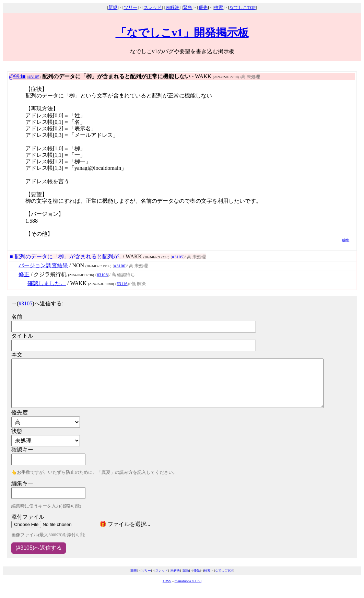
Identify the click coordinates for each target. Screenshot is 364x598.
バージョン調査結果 (43, 265)
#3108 (102, 275)
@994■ (17, 76)
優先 (203, 8)
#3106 (120, 266)
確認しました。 (47, 283)
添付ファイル (28, 517)
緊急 (188, 8)
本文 (17, 355)
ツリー (131, 8)
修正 (24, 274)
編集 (346, 240)
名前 (17, 317)
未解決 (172, 8)
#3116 (122, 284)
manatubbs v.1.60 (188, 581)
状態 (17, 431)
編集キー (22, 483)
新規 (113, 8)
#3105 (34, 77)
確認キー (22, 450)
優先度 (20, 413)
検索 (219, 8)
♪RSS (167, 581)
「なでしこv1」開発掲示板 (182, 33)
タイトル (22, 336)
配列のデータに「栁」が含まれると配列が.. (68, 256)
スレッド (153, 8)
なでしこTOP (243, 8)
